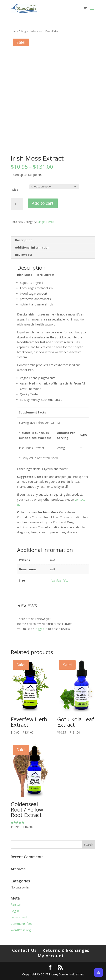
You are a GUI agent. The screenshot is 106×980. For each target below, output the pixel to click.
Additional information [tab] (32, 247)
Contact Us (24, 950)
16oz (65, 580)
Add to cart (43, 203)
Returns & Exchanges (66, 950)
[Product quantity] (17, 204)
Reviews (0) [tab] (24, 255)
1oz (52, 580)
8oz (59, 580)
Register (16, 904)
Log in (15, 911)
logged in (41, 629)
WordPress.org (21, 930)
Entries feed (19, 917)
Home (14, 31)
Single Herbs (28, 31)
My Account (51, 956)
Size (15, 190)
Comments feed (22, 924)
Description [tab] (24, 240)
